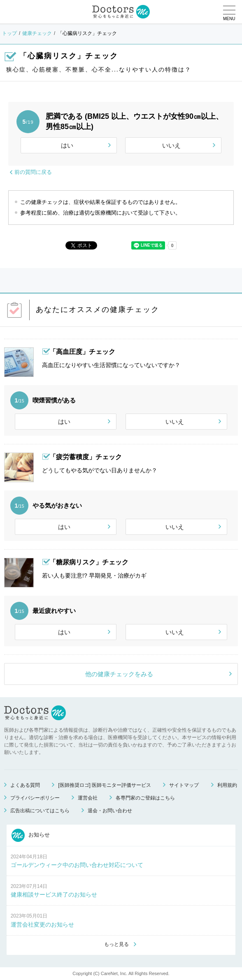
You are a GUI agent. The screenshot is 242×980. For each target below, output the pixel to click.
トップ (9, 33)
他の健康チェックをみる (119, 674)
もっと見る (116, 944)
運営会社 (88, 798)
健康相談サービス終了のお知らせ (54, 894)
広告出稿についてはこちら (40, 811)
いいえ (171, 145)
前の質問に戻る (33, 172)
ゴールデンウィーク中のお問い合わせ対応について (77, 865)
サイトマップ (184, 785)
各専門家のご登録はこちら (145, 798)
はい (67, 145)
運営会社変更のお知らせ (42, 925)
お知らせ (31, 835)
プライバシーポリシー (35, 798)
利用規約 (227, 785)
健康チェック (37, 33)
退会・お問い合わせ (110, 811)
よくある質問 (25, 785)
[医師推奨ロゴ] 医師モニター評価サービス (105, 785)
